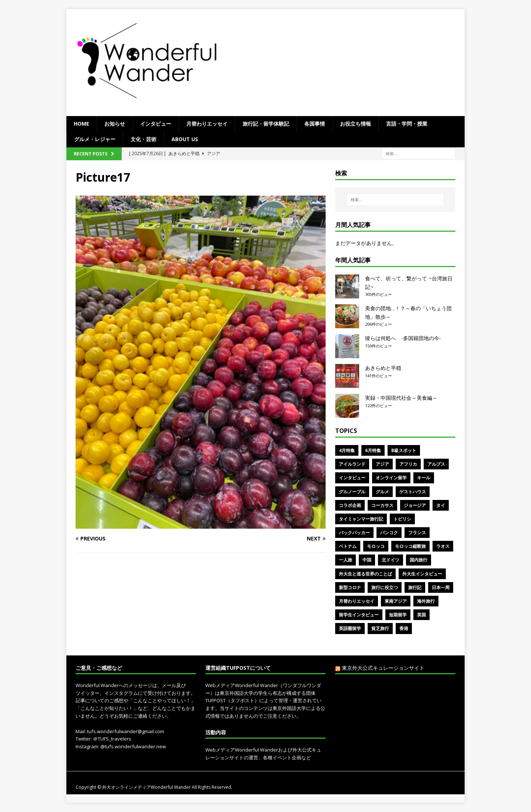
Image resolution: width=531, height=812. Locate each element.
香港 (404, 628)
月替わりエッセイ (207, 124)
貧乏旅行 (380, 628)
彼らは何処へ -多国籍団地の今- (403, 338)
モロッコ (376, 546)
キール (424, 478)
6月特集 (373, 450)
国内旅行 (419, 560)
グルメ (382, 492)
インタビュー (156, 124)
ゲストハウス (413, 492)
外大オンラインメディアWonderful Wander (147, 787)
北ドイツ (391, 560)
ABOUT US (185, 139)
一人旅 (346, 560)
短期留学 (398, 615)
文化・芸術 (143, 139)
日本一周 (441, 587)
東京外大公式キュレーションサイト (383, 668)
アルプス (436, 464)
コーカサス (382, 505)
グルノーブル (352, 492)
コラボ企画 (350, 505)
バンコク (389, 533)
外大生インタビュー (422, 574)
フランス (417, 533)
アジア (382, 464)
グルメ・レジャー (95, 139)
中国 (367, 560)
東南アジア (396, 601)
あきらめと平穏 (383, 368)
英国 (421, 615)
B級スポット (404, 450)
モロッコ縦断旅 (410, 546)
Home (81, 124)
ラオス (443, 546)
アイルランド (352, 464)
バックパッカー (354, 533)
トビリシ (402, 519)
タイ (441, 505)
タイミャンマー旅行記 (361, 519)
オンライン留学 (391, 478)
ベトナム (348, 546)
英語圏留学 (350, 628)
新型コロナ (350, 587)
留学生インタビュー (359, 615)
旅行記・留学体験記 (266, 124)
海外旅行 (426, 601)
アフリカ (408, 464)
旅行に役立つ (385, 587)
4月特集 (347, 450)
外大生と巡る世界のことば (365, 574)
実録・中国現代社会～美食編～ (401, 398)
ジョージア (415, 505)
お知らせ (115, 124)
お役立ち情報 (355, 124)
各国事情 (315, 124)
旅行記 (415, 587)
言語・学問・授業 (407, 124)
